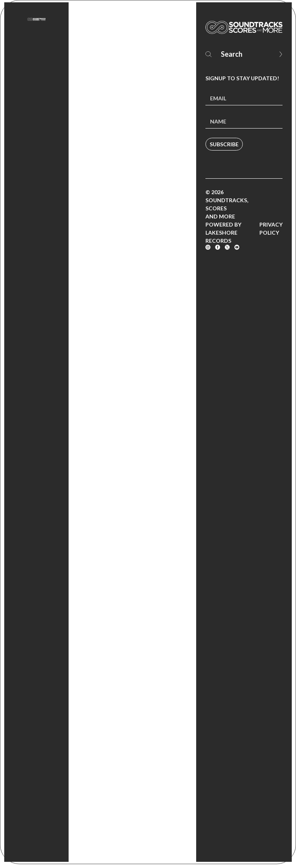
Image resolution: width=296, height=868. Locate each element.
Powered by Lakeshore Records (223, 233)
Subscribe (224, 144)
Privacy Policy (271, 228)
